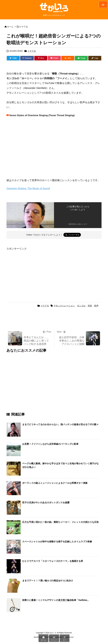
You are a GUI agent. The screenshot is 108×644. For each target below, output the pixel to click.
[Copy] (95, 58)
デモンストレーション (64, 306)
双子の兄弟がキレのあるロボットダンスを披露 (46, 503)
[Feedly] (81, 58)
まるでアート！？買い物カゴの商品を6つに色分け (48, 581)
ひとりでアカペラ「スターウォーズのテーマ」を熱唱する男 (53, 561)
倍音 (90, 306)
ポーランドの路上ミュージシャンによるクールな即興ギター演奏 (55, 483)
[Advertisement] (30, 271)
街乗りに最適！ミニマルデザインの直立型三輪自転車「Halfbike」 (56, 600)
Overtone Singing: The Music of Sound (28, 188)
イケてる (24, 27)
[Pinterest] (41, 58)
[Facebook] (27, 58)
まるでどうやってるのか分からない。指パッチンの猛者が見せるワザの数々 (60, 424)
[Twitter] (13, 58)
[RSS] (68, 58)
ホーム (10, 27)
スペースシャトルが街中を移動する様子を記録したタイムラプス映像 (57, 542)
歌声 (96, 306)
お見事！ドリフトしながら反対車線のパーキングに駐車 (50, 444)
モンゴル (81, 306)
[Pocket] (54, 58)
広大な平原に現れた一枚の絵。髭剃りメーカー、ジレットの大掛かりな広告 (60, 522)
